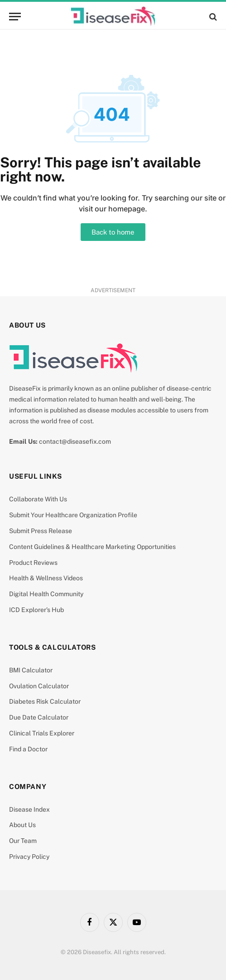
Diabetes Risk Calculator (45, 701)
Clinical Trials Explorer (42, 733)
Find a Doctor (28, 749)
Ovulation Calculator (39, 686)
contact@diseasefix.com (75, 441)
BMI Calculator (31, 670)
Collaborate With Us (38, 499)
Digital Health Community (46, 594)
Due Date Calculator (39, 717)
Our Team (23, 841)
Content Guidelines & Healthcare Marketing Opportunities (92, 547)
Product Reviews (33, 563)
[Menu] (15, 17)
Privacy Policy (29, 857)
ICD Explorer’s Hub (36, 610)
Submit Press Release (41, 531)
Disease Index (29, 809)
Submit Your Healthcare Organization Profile (73, 515)
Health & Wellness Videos (46, 578)
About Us (22, 825)
